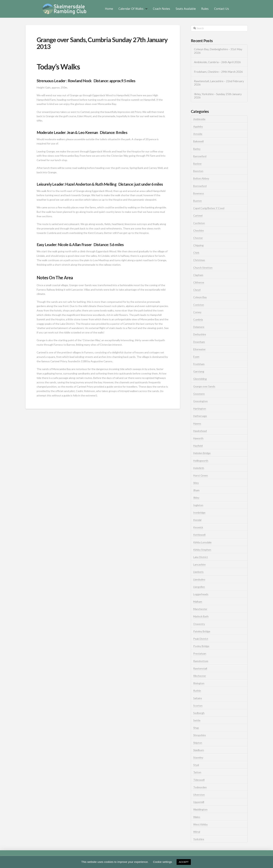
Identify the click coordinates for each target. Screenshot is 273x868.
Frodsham (199, 364)
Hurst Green (201, 475)
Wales (197, 817)
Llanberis (198, 572)
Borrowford (200, 186)
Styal (196, 765)
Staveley (198, 757)
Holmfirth (199, 468)
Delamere (199, 327)
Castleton (199, 223)
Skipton (198, 743)
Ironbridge (199, 513)
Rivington (199, 683)
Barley (197, 149)
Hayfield (198, 446)
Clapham (198, 275)
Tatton (197, 772)
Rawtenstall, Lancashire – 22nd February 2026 (219, 83)
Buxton (197, 201)
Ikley (196, 483)
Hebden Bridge (202, 453)
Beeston (198, 171)
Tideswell (199, 780)
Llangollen (199, 587)
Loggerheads (201, 594)
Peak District (201, 639)
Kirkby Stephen (202, 550)
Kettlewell (199, 535)
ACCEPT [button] (184, 862)
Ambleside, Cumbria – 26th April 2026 (217, 62)
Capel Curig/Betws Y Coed (209, 208)
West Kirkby (200, 824)
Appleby (198, 126)
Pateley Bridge (202, 631)
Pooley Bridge (201, 646)
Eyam (196, 357)
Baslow (197, 164)
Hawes (197, 423)
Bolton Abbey (201, 178)
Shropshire (200, 735)
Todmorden (200, 787)
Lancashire (199, 564)
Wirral (197, 832)
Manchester (200, 609)
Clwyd (197, 290)
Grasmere (199, 394)
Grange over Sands (204, 386)
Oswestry (199, 624)
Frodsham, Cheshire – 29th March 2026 (218, 72)
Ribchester (200, 676)
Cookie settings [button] (163, 862)
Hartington (200, 409)
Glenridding (200, 379)
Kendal (197, 520)
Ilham (196, 490)
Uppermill (199, 802)
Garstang (199, 371)
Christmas (199, 260)
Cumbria (198, 319)
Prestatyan (200, 653)
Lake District (201, 557)
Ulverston (199, 795)
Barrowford (200, 156)
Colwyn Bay (200, 297)
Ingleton (198, 505)
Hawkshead (200, 431)
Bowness (199, 193)
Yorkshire (199, 839)
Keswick (198, 527)
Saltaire (198, 698)
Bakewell (198, 141)
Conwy (197, 312)
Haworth (198, 438)
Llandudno (199, 579)
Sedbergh (199, 713)
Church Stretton (203, 268)
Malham (198, 602)
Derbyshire (200, 334)
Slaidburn (199, 750)
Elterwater (199, 349)
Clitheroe (199, 282)
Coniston (199, 305)
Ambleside (199, 119)
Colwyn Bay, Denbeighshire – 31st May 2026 (218, 51)
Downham (199, 342)
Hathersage (200, 416)
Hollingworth (201, 461)
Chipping (198, 245)
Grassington (200, 401)
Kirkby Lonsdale (202, 542)
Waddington (200, 809)
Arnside (198, 134)
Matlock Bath (201, 616)
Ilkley (196, 498)
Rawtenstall (200, 668)
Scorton (198, 706)
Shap (196, 728)
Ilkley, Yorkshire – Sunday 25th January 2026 (218, 96)
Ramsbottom (201, 661)
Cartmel (198, 215)
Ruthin (197, 691)
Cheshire (199, 230)
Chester (198, 238)
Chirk (196, 253)
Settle (197, 720)
